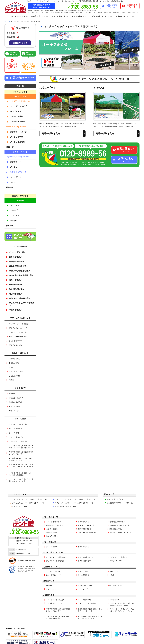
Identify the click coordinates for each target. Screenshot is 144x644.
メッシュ (14, 167)
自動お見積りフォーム (132, 6)
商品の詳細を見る (51, 133)
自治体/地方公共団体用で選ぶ (21, 275)
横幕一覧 (10, 147)
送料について (14, 367)
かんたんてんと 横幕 (20, 506)
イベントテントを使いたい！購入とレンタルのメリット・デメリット (21, 467)
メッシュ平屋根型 (17, 122)
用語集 (11, 380)
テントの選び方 (50, 542)
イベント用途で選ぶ (17, 252)
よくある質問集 (15, 376)
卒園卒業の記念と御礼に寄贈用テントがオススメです (21, 453)
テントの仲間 (14, 433)
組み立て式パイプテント (116, 499)
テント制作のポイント (17, 437)
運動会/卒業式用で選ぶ (19, 266)
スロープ (14, 210)
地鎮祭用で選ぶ (15, 310)
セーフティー (16, 205)
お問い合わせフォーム (112, 6)
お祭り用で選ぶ (15, 280)
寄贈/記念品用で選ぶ (18, 262)
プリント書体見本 (15, 341)
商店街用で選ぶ (15, 294)
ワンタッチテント (18, 494)
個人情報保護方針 (15, 402)
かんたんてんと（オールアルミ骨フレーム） (29, 503)
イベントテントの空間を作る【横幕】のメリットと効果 (21, 480)
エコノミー (15, 215)
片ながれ (14, 221)
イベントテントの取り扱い (19, 424)
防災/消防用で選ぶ (17, 289)
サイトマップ (14, 411)
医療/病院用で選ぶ (17, 285)
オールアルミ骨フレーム (16, 127)
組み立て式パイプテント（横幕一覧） (121, 503)
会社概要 (12, 394)
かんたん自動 (12, 67)
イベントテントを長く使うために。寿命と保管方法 (20, 474)
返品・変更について (16, 371)
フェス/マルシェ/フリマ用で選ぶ (22, 304)
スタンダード (16, 162)
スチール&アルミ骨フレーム (18, 101)
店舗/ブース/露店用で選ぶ (20, 298)
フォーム (126, 150)
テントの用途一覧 (51, 517)
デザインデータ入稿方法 (18, 332)
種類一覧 (20, 201)
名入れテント (28, 67)
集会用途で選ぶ (15, 257)
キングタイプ (16, 111)
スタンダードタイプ (18, 106)
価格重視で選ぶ (15, 359)
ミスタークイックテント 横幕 (66, 506)
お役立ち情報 (49, 595)
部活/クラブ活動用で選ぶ (19, 271)
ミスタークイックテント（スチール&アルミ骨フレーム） (76, 499)
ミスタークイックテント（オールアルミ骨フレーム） (74, 503)
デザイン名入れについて (18, 328)
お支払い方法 (14, 363)
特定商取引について (16, 398)
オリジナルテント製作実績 (19, 324)
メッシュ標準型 (17, 116)
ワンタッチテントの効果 (18, 441)
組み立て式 (109, 494)
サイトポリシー (15, 406)
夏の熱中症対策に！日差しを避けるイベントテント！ (21, 459)
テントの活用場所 (15, 429)
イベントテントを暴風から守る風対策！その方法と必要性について (21, 447)
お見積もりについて (52, 567)
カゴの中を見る (20, 43)
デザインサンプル (15, 345)
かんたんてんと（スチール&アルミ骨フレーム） (30, 499)
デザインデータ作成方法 (18, 337)
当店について (49, 581)
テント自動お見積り (53, 571)
